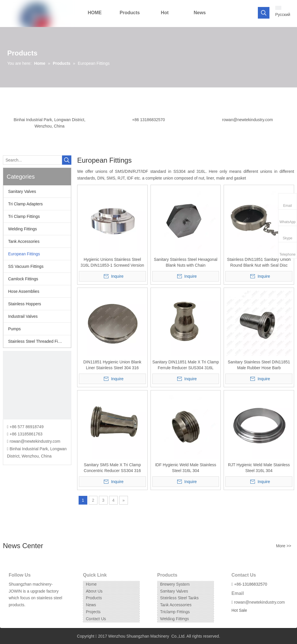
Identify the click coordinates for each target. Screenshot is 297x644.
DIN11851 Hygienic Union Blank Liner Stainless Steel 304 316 (112, 365)
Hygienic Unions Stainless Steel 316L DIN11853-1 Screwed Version (112, 262)
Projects (93, 612)
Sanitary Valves (22, 191)
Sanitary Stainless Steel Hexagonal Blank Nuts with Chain (186, 262)
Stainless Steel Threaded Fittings (38, 341)
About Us (94, 591)
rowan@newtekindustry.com (248, 120)
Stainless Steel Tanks (179, 598)
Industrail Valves (23, 316)
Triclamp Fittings (175, 612)
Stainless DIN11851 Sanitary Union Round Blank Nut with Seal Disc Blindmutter (259, 263)
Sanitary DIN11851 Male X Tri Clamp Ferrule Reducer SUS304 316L (186, 365)
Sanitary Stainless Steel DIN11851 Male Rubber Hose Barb (259, 365)
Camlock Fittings (23, 279)
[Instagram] (31, 614)
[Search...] (32, 160)
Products (94, 598)
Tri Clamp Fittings (24, 216)
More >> (284, 546)
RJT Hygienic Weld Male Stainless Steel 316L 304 (259, 468)
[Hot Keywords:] (264, 13)
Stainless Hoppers (25, 304)
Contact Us (96, 619)
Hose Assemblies (24, 291)
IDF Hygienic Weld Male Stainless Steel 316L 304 (186, 468)
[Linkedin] (22, 614)
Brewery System (175, 584)
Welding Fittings (22, 229)
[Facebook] (13, 614)
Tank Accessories (24, 241)
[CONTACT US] (37, 385)
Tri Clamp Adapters (25, 204)
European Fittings (24, 254)
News (91, 605)
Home (91, 584)
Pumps (15, 329)
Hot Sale (239, 610)
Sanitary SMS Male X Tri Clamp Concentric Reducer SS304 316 (112, 468)
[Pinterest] (40, 614)
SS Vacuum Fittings (26, 266)
